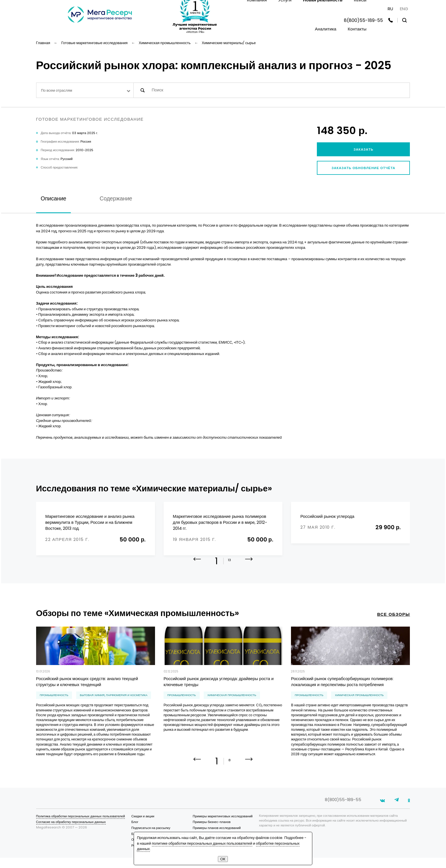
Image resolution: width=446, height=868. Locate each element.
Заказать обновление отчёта (364, 168)
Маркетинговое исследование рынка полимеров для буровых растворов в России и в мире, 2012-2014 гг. (220, 522)
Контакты (357, 29)
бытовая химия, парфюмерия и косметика (114, 702)
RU (390, 9)
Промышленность (54, 702)
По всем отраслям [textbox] (57, 90)
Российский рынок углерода (327, 516)
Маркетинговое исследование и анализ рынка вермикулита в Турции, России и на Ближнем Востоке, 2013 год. (90, 522)
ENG (404, 9)
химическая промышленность (232, 702)
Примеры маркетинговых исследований (222, 826)
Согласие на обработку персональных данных (71, 832)
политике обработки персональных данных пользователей (202, 843)
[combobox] (85, 90)
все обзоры (394, 621)
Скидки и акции (143, 826)
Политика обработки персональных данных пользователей (80, 826)
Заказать (364, 149)
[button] (249, 570)
